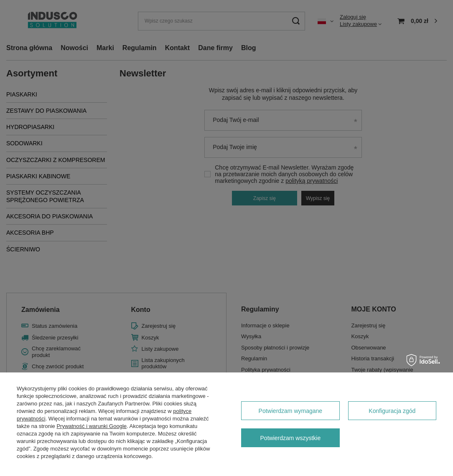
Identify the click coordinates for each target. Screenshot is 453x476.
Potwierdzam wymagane (291, 411)
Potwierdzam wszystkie (291, 438)
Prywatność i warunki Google (92, 426)
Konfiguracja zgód (392, 411)
